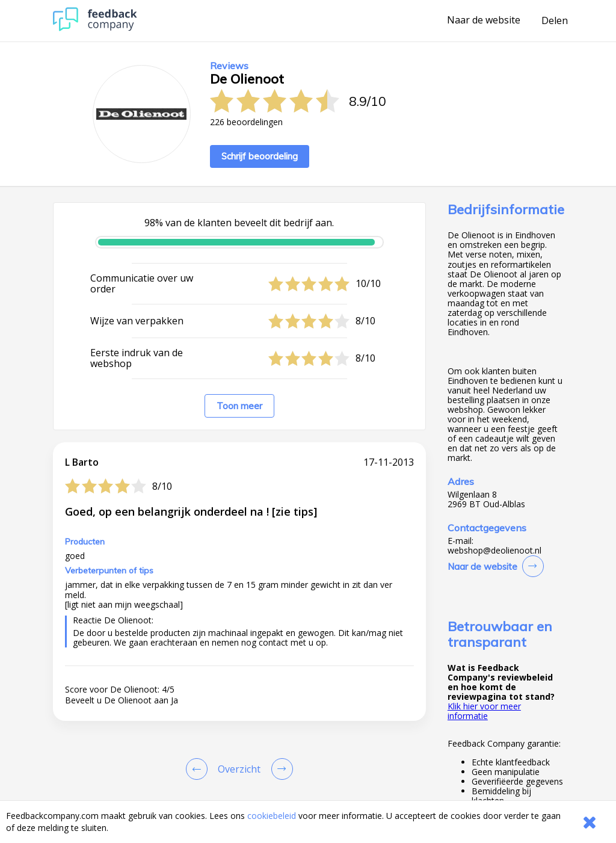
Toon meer (239, 406)
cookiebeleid (272, 816)
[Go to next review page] (280, 769)
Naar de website (484, 20)
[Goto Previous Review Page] (199, 769)
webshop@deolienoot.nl (494, 551)
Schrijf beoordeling (260, 156)
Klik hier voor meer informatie (484, 711)
